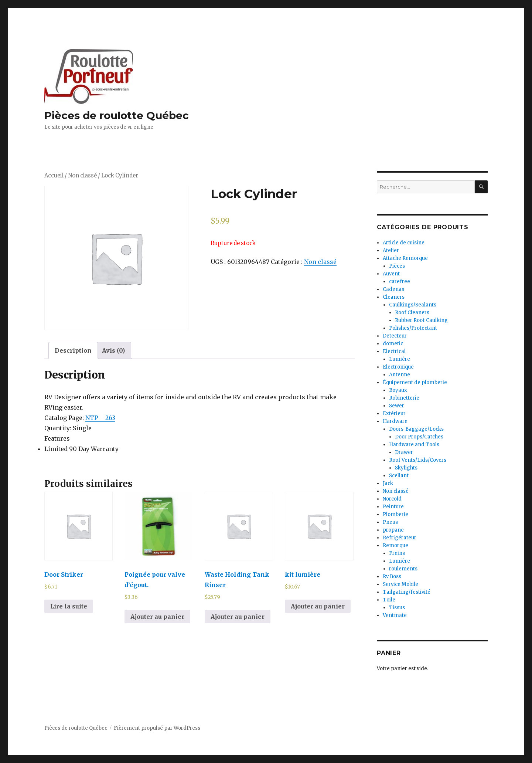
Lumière (400, 359)
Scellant (399, 476)
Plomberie (395, 514)
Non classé (82, 176)
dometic (393, 344)
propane (393, 530)
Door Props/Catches (419, 437)
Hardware (395, 421)
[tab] (73, 350)
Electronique (398, 367)
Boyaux (398, 390)
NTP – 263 (100, 418)
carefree (400, 282)
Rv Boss (392, 577)
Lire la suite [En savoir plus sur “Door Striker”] (69, 606)
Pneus (390, 522)
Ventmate (395, 615)
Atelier (391, 250)
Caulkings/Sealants (413, 305)
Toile (389, 600)
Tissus (397, 608)
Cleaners (394, 297)
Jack (388, 483)
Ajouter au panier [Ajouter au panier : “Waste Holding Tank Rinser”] (238, 617)
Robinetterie (404, 398)
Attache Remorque (405, 258)
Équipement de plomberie (415, 382)
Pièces (397, 266)
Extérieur (394, 413)
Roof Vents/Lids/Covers (418, 460)
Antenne (400, 375)
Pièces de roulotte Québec (117, 115)
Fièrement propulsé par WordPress (157, 728)
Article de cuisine (404, 243)
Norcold (392, 499)
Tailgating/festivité (407, 592)
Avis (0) (113, 350)
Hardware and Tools (414, 445)
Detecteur (395, 336)
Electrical (394, 351)
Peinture (393, 507)
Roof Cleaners (412, 313)
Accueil (54, 176)
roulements (403, 569)
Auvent (391, 274)
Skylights (406, 468)
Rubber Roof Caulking (421, 320)
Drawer (404, 452)
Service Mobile (400, 584)
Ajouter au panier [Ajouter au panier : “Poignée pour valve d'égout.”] (157, 617)
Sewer (397, 406)
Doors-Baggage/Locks (416, 429)
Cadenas (393, 289)
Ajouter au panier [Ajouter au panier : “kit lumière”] (318, 606)
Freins (397, 553)
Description (73, 350)
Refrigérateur (400, 538)
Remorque (395, 545)
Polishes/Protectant (413, 328)
